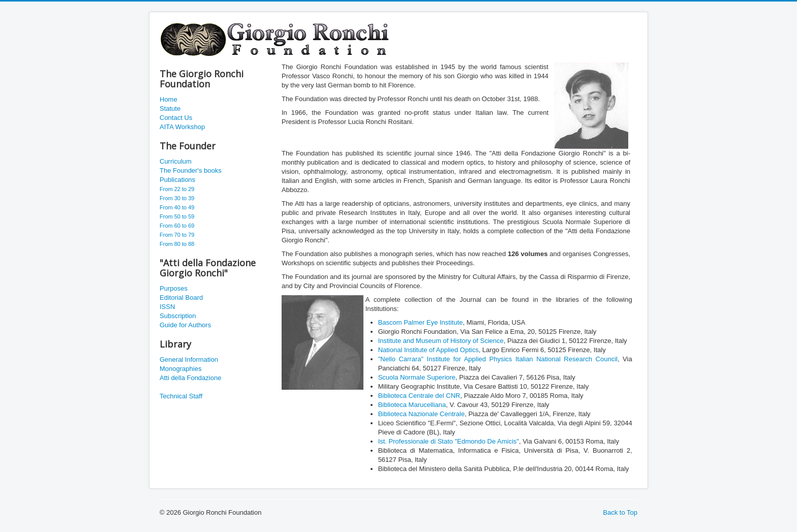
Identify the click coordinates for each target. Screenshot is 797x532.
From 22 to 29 (177, 189)
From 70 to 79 (177, 235)
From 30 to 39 (177, 198)
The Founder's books (191, 170)
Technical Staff (181, 396)
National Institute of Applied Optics (428, 350)
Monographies (180, 369)
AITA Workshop (182, 127)
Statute (170, 108)
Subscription (178, 316)
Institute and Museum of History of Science (441, 341)
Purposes (174, 288)
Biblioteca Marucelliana (412, 405)
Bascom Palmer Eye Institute (421, 322)
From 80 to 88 (177, 244)
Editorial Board (181, 298)
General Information (189, 359)
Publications (177, 180)
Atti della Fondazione (190, 378)
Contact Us (176, 118)
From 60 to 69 (177, 226)
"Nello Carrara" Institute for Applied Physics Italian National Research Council (498, 359)
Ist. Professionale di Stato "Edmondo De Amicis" (449, 441)
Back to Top (620, 512)
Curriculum (176, 161)
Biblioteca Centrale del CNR (419, 396)
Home (168, 99)
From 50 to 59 (177, 216)
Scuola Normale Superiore (417, 377)
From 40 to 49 (177, 207)
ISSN (167, 307)
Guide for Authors (185, 325)
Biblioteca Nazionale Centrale (422, 414)
